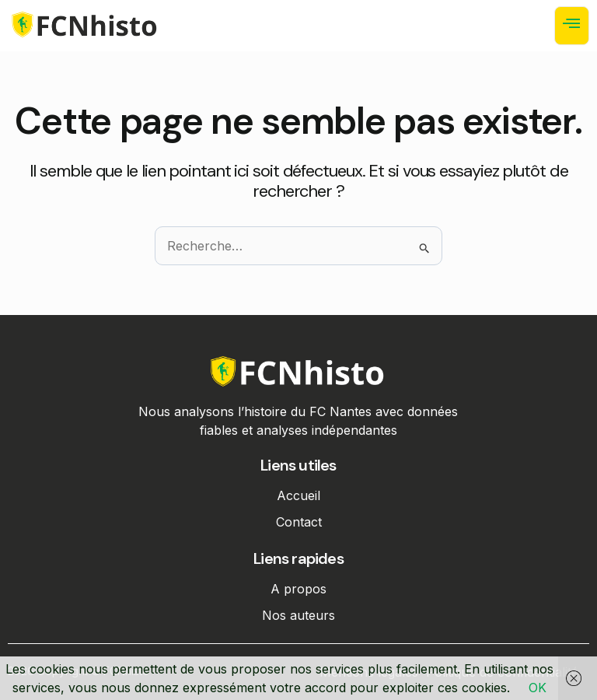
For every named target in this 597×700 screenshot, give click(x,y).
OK (538, 688)
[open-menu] (572, 26)
